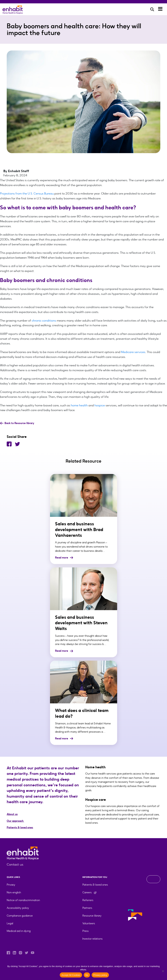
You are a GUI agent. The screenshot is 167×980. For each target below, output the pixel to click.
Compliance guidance (20, 916)
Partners (87, 908)
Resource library (92, 916)
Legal (10, 923)
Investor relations (92, 939)
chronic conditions (44, 321)
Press (86, 931)
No (87, 975)
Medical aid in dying (19, 931)
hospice (100, 405)
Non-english (14, 892)
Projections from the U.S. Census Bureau (27, 194)
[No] (163, 971)
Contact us (15, 864)
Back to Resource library (17, 423)
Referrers (88, 900)
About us (12, 814)
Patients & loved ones (20, 827)
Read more (64, 558)
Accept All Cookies (71, 975)
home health (79, 405)
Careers (90, 892)
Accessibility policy (18, 908)
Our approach (15, 821)
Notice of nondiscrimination (23, 900)
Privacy (11, 885)
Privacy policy (100, 975)
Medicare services (133, 352)
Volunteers (89, 923)
